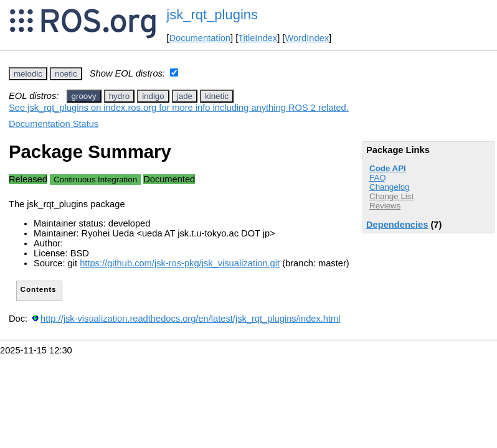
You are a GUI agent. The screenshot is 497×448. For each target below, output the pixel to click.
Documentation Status (54, 124)
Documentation (200, 38)
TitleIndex (258, 38)
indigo (153, 96)
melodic (28, 74)
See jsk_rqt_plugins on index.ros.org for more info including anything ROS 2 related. (179, 108)
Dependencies (397, 225)
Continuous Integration (95, 180)
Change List (391, 196)
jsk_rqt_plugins (212, 15)
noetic (66, 74)
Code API (388, 168)
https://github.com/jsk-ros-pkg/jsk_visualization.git (180, 263)
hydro (119, 96)
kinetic (217, 96)
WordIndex (307, 38)
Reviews (385, 206)
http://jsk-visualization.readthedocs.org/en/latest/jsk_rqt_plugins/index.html (190, 319)
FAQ (378, 178)
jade (185, 96)
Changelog (389, 187)
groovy (84, 96)
